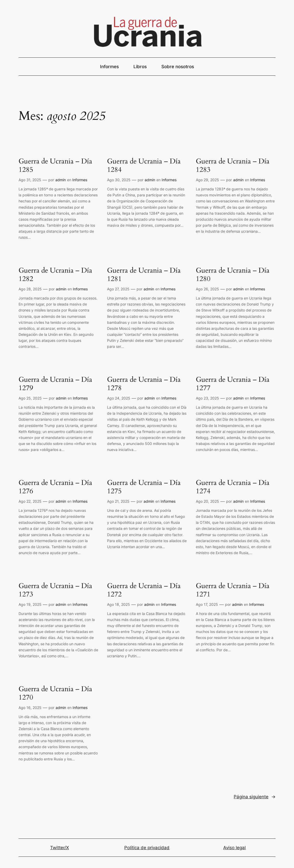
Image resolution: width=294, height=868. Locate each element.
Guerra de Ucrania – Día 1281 (144, 275)
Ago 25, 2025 (30, 398)
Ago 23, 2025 (207, 398)
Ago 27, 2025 (118, 289)
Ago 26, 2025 (207, 289)
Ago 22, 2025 (30, 501)
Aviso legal (234, 848)
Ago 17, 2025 (207, 604)
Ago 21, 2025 (118, 501)
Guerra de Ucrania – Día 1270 (55, 693)
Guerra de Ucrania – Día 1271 (233, 590)
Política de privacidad (147, 848)
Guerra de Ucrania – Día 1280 (233, 275)
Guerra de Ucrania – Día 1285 (55, 166)
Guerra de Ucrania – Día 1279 (55, 384)
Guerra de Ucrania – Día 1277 (233, 384)
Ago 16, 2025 (30, 708)
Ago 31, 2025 (30, 180)
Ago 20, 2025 (207, 501)
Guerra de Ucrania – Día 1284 (144, 166)
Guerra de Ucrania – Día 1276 (55, 487)
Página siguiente (255, 797)
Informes (80, 180)
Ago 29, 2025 (207, 180)
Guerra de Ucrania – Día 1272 (144, 590)
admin (61, 180)
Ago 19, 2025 (30, 604)
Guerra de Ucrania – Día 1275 (144, 487)
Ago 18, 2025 (119, 604)
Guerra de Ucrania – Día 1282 (55, 275)
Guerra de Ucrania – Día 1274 (233, 487)
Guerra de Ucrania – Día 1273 (55, 590)
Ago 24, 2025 (119, 398)
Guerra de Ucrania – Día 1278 (144, 384)
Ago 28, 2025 (30, 289)
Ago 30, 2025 (119, 180)
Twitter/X (60, 848)
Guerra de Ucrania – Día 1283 (233, 166)
